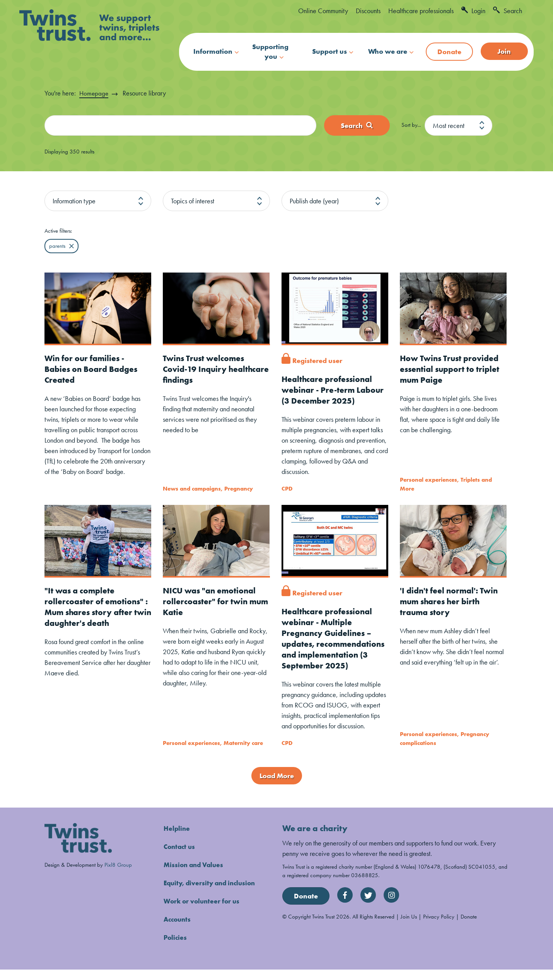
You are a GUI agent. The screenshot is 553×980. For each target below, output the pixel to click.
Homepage (94, 93)
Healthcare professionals (421, 11)
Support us (329, 51)
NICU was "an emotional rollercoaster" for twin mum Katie (211, 601)
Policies (176, 948)
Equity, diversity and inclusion (212, 893)
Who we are (388, 51)
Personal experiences (428, 480)
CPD (287, 488)
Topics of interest (193, 201)
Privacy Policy (439, 927)
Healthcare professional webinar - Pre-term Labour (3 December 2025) (335, 390)
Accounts (178, 930)
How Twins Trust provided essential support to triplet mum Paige (451, 369)
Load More (277, 786)
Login (473, 11)
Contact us (180, 857)
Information (213, 51)
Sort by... (411, 125)
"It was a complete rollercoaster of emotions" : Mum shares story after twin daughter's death (97, 606)
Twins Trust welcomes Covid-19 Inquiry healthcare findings (205, 369)
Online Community (323, 11)
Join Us (409, 927)
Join (504, 51)
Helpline (177, 839)
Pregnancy (239, 488)
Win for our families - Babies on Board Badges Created (93, 369)
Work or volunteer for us (203, 911)
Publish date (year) (314, 201)
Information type (74, 201)
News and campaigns (192, 488)
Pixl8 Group (118, 875)
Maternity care (243, 753)
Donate (449, 52)
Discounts (368, 11)
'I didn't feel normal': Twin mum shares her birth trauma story (451, 601)
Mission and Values (195, 875)
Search (508, 11)
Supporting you (270, 51)
